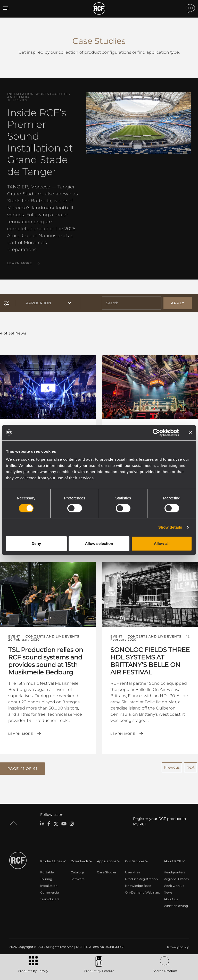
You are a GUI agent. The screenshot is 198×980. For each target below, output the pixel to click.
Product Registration (141, 879)
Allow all (162, 543)
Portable (47, 872)
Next (191, 767)
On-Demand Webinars (142, 892)
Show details (170, 527)
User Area (133, 872)
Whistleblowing (176, 906)
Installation (49, 886)
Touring (46, 879)
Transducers (50, 899)
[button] (22, 769)
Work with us (174, 886)
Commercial (50, 892)
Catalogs (77, 872)
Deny (36, 543)
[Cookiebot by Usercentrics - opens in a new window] (156, 433)
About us (171, 899)
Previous (172, 767)
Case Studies (107, 872)
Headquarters (174, 872)
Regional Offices (176, 879)
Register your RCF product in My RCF (159, 821)
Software (78, 879)
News (168, 892)
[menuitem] (177, 947)
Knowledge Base (138, 886)
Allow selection (99, 543)
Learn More (20, 263)
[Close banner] (190, 433)
